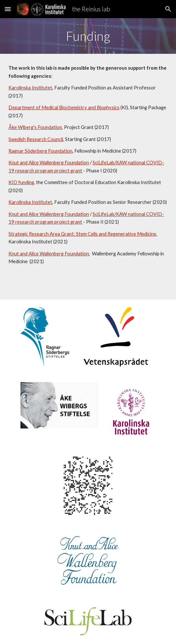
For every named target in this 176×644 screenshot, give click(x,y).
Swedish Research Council (36, 139)
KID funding (21, 182)
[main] (88, 36)
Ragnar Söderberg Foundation (40, 151)
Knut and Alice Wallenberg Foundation (49, 163)
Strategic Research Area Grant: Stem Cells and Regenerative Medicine (82, 234)
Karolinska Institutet (30, 88)
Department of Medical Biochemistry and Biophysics (64, 107)
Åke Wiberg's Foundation (35, 127)
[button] (8, 9)
